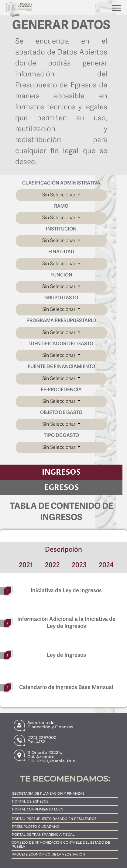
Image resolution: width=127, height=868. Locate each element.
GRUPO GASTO (61, 298)
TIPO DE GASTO (61, 436)
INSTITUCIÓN (61, 229)
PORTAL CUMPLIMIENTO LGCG (38, 809)
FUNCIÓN (61, 275)
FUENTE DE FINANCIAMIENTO (61, 367)
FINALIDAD (61, 252)
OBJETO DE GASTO (61, 413)
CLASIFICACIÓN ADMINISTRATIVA (61, 183)
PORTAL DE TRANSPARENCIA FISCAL (43, 835)
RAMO (61, 206)
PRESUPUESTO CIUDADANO (36, 827)
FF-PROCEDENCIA (61, 390)
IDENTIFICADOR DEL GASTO (61, 344)
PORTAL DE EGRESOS (30, 801)
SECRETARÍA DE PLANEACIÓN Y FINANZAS (48, 794)
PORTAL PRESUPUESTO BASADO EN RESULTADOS (54, 819)
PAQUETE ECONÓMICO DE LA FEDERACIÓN (48, 854)
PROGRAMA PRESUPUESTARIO (61, 321)
